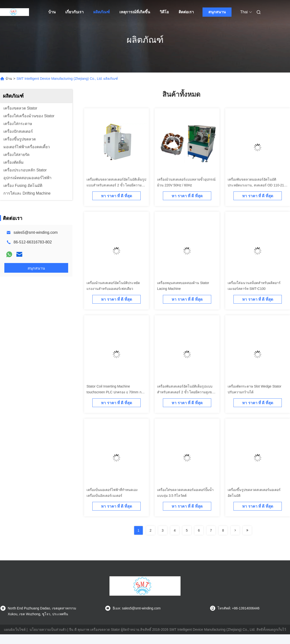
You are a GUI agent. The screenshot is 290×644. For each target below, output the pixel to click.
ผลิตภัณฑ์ (101, 12)
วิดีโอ (164, 12)
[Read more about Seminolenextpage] (235, 530)
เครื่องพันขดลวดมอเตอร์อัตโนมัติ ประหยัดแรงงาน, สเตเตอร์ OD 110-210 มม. (257, 185)
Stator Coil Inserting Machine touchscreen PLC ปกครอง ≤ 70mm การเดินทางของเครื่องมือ (116, 392)
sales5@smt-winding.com (36, 232)
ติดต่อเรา (186, 12)
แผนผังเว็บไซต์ (15, 629)
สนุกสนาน (217, 12)
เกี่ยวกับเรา (74, 12)
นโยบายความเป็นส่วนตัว (48, 629)
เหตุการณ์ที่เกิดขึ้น (135, 12)
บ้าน (52, 12)
